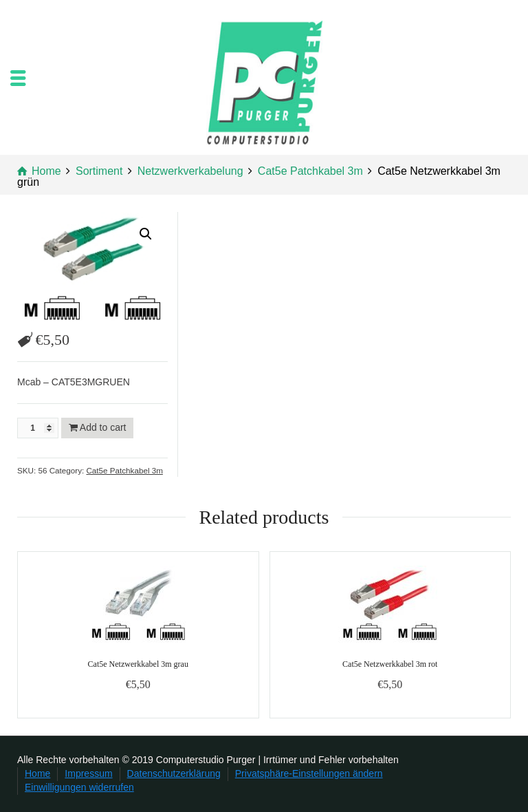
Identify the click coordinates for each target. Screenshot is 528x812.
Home (37, 773)
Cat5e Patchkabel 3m (124, 470)
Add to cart (103, 427)
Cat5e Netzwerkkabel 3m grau (138, 664)
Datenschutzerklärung (174, 773)
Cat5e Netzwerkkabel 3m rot (390, 664)
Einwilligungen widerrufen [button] (79, 787)
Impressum (88, 773)
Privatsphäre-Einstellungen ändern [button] (309, 773)
